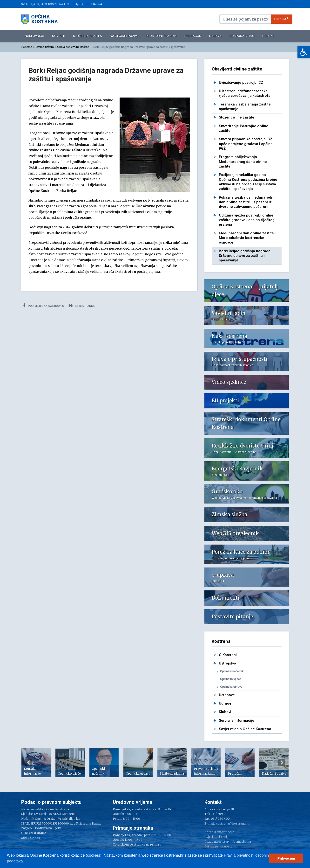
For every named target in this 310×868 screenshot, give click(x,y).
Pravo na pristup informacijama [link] (228, 842)
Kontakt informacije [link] (219, 832)
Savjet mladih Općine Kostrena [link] (245, 729)
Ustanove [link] (227, 695)
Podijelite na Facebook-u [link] (44, 305)
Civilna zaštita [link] (45, 47)
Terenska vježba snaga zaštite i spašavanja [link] (246, 107)
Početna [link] (27, 47)
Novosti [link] (59, 36)
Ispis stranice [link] (82, 305)
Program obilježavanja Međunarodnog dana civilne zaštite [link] (243, 162)
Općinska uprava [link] (231, 687)
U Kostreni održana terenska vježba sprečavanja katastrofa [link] (245, 93)
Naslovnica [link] (34, 36)
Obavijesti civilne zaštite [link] (73, 47)
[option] (36, 763)
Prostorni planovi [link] (161, 36)
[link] (304, 52)
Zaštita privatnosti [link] (218, 846)
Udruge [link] (225, 703)
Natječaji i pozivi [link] (124, 36)
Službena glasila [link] (88, 36)
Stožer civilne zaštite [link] (237, 117)
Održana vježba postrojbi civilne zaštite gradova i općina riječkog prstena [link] (247, 220)
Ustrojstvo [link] (227, 663)
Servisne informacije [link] (237, 721)
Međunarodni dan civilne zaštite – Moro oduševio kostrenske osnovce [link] (248, 238)
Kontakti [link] (99, 4)
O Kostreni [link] (228, 655)
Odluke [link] (268, 36)
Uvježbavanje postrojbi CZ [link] (241, 83)
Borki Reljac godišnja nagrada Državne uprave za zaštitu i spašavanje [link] (245, 256)
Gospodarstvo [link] (242, 36)
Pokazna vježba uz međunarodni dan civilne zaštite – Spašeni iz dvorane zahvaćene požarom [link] (247, 202)
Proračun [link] (193, 36)
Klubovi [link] (225, 712)
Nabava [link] (215, 36)
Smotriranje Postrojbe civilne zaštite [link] (244, 128)
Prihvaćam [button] (286, 858)
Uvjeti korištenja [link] (216, 837)
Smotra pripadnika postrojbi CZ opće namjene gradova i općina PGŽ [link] (246, 144)
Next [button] (282, 763)
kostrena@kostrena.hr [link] (233, 823)
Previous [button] (28, 763)
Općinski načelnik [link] (232, 671)
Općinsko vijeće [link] (231, 679)
